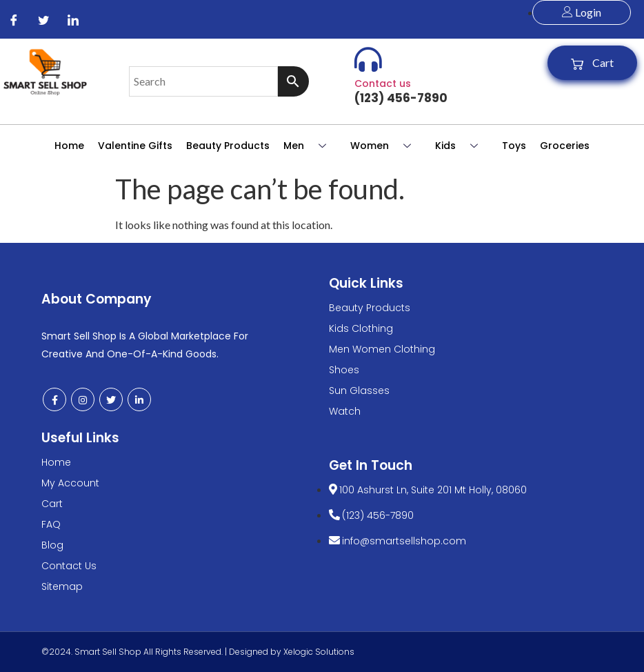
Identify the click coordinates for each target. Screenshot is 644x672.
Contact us (383, 83)
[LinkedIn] (73, 19)
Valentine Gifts (135, 146)
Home (69, 146)
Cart (592, 63)
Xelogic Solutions (319, 652)
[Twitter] (43, 19)
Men (310, 146)
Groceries (565, 146)
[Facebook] (14, 19)
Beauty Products (228, 146)
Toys (514, 146)
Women (386, 146)
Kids (462, 146)
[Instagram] (83, 399)
